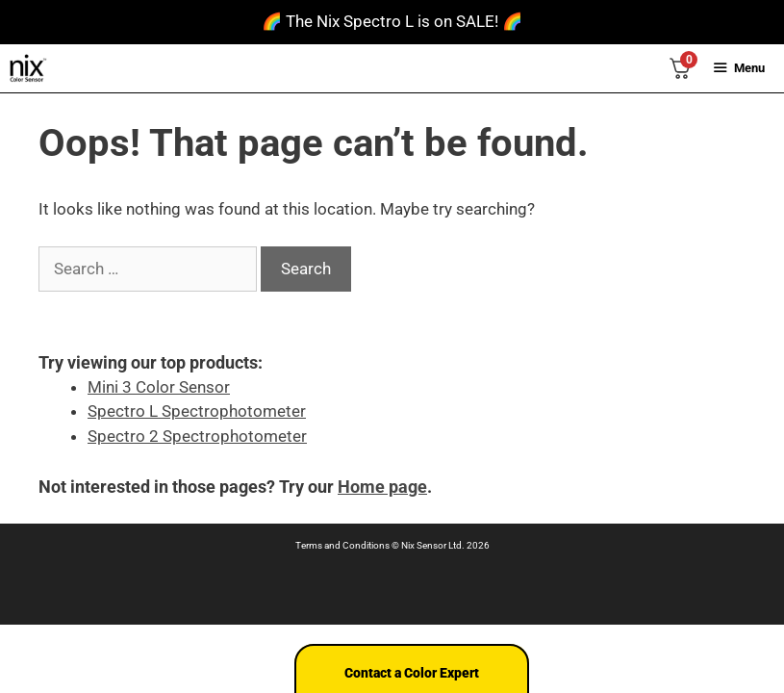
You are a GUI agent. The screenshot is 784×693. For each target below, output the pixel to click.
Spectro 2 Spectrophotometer (197, 436)
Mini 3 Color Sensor (159, 387)
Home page (382, 487)
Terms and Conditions (342, 545)
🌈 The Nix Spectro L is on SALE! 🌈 (392, 21)
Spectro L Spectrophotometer (197, 411)
